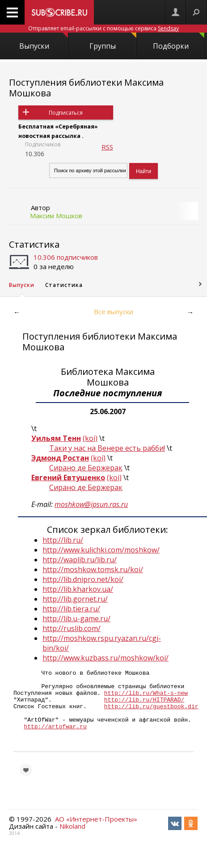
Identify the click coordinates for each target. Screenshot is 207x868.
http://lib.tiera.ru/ (71, 609)
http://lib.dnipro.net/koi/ (83, 579)
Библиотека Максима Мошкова (108, 377)
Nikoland (72, 841)
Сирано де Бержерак (86, 468)
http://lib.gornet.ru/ (75, 599)
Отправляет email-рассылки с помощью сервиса (103, 28)
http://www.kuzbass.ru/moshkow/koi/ (106, 658)
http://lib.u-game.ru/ (76, 619)
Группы (113, 42)
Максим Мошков (56, 216)
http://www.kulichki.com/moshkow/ (101, 550)
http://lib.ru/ (63, 540)
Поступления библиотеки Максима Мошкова (86, 88)
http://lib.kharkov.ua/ (78, 589)
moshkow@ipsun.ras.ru (91, 504)
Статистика (34, 244)
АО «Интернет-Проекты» (96, 834)
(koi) (90, 438)
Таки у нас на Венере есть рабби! (107, 448)
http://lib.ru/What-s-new (146, 698)
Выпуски (44, 42)
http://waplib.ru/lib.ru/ (80, 560)
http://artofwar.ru (55, 738)
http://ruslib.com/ (72, 628)
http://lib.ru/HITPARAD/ (144, 706)
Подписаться (66, 113)
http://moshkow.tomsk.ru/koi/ (93, 569)
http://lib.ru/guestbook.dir (151, 714)
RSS (107, 147)
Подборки (179, 42)
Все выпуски (114, 311)
